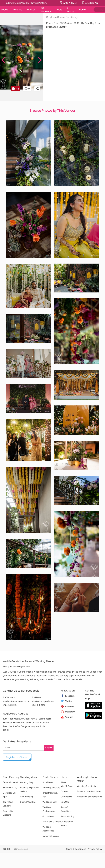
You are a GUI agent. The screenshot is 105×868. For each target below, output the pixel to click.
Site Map (65, 802)
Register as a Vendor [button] (17, 757)
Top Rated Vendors (8, 804)
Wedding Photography (49, 809)
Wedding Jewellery (51, 788)
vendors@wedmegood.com (16, 701)
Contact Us (66, 797)
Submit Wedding (28, 802)
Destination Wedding (8, 813)
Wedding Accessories (48, 829)
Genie (82, 10)
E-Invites (70, 10)
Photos (31, 10)
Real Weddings (46, 10)
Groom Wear (48, 816)
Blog (59, 10)
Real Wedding (26, 797)
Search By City (10, 788)
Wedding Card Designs (87, 786)
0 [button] (27, 89)
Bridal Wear (48, 782)
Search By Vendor (11, 782)
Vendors (17, 10)
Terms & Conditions (66, 809)
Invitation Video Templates (89, 797)
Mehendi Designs (51, 836)
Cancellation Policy (67, 823)
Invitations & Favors (52, 822)
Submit (49, 748)
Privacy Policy (67, 816)
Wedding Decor (50, 802)
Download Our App (10, 795)
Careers (65, 791)
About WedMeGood (67, 784)
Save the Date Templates (89, 791)
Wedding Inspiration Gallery (29, 789)
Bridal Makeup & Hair (50, 795)
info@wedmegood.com (43, 701)
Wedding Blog (26, 782)
